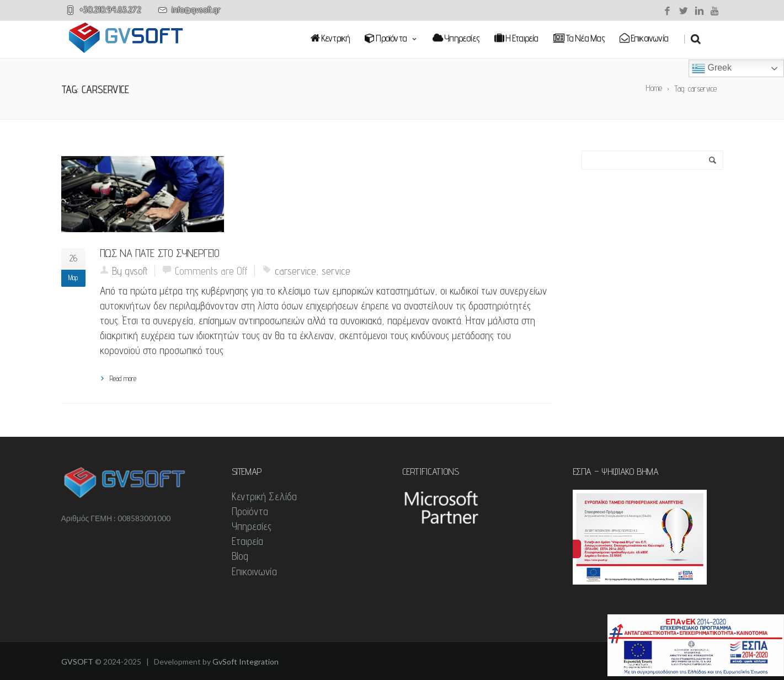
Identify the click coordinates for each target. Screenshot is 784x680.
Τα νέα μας (579, 38)
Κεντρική (330, 38)
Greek (712, 68)
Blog (240, 556)
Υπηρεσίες (456, 38)
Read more (123, 378)
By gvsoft (130, 271)
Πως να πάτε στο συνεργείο (160, 253)
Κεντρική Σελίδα (265, 496)
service (336, 271)
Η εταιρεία (516, 38)
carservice (295, 271)
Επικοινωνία (644, 38)
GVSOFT (77, 662)
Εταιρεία (248, 541)
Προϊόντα (391, 38)
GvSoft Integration (246, 662)
